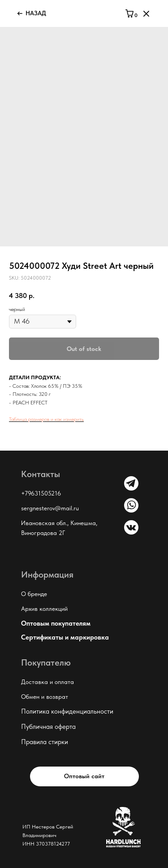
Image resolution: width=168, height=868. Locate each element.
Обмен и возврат (45, 697)
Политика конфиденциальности (67, 711)
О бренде (34, 594)
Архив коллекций (44, 609)
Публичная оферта (48, 727)
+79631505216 (41, 493)
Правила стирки (45, 742)
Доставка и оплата (47, 682)
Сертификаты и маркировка (65, 637)
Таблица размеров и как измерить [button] (46, 419)
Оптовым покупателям (56, 623)
